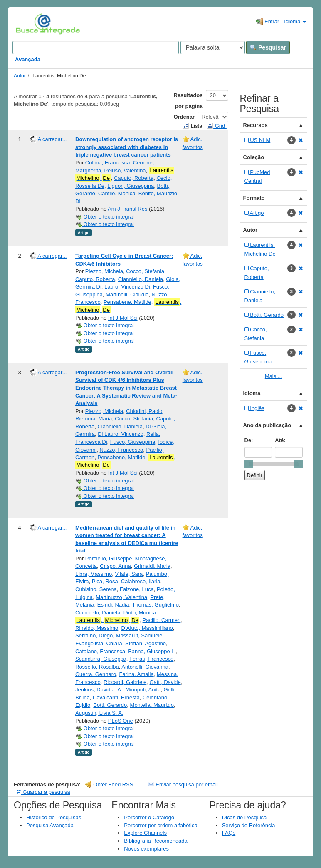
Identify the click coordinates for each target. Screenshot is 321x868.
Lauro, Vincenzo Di (127, 287)
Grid (217, 126)
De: (249, 440)
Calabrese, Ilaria (141, 581)
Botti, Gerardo (110, 705)
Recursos (256, 125)
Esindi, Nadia (113, 605)
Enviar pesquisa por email (184, 785)
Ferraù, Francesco (151, 659)
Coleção (254, 157)
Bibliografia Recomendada (156, 841)
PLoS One (121, 721)
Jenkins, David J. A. (99, 690)
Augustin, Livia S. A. (99, 713)
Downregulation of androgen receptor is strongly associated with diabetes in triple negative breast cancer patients (127, 147)
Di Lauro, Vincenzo (121, 434)
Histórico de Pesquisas (54, 817)
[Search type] (213, 47)
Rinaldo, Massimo (97, 628)
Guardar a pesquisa (43, 792)
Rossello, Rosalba (97, 667)
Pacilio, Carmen (162, 620)
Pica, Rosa (105, 581)
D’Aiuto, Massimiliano (147, 628)
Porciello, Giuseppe (109, 558)
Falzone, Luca (137, 589)
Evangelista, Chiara (99, 643)
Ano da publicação (267, 425)
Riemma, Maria (94, 419)
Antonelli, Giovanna (145, 667)
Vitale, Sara (129, 574)
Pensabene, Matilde (127, 302)
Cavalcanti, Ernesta (116, 698)
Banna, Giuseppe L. (152, 651)
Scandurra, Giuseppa (101, 659)
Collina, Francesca (108, 163)
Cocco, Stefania (145, 271)
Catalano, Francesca (100, 651)
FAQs (229, 833)
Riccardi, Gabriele (125, 682)
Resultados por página (188, 101)
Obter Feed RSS (109, 785)
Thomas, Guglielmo (155, 605)
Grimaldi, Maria (152, 566)
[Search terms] (96, 47)
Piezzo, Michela (104, 271)
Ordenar (184, 117)
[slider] (249, 464)
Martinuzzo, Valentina (121, 597)
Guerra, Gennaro (96, 674)
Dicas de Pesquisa (244, 817)
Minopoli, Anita (143, 690)
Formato (254, 198)
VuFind (28, 24)
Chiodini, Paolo (144, 411)
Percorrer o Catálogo (149, 817)
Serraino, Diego (94, 635)
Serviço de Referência (249, 825)
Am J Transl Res (127, 209)
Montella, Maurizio (152, 705)
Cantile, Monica (117, 193)
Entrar (268, 21)
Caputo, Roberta (134, 178)
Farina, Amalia (137, 674)
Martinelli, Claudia (127, 295)
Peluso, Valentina (125, 170)
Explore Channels (145, 833)
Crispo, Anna (115, 566)
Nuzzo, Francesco (122, 450)
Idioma (295, 21)
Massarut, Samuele (139, 635)
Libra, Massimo (94, 574)
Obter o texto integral (105, 217)
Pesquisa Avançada (50, 825)
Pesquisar (268, 47)
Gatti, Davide (165, 682)
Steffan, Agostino (146, 643)
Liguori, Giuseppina (131, 186)
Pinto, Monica (140, 613)
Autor (20, 76)
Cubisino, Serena (96, 589)
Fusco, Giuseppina (133, 442)
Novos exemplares (146, 849)
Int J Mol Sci (123, 318)
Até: (280, 440)
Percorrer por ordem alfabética (160, 825)
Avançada (28, 59)
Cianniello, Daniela (141, 279)
